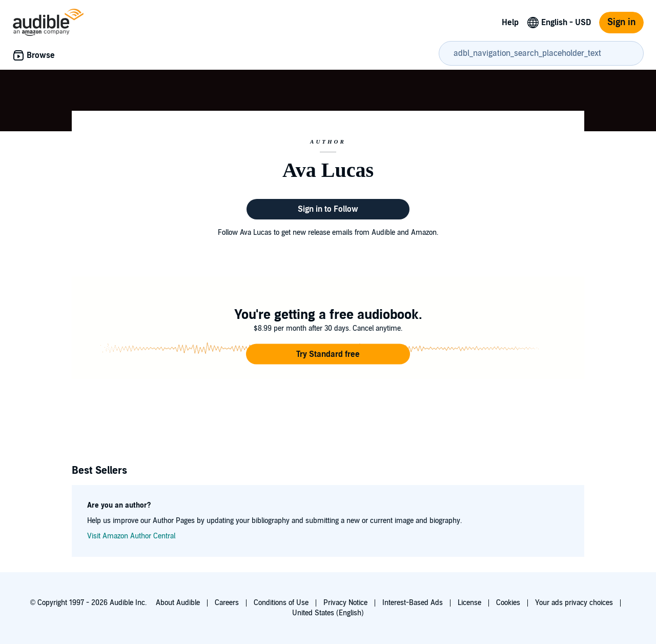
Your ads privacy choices (574, 603)
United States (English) (328, 613)
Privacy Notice (345, 603)
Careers (227, 603)
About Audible (178, 603)
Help (510, 23)
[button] (328, 354)
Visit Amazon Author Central (131, 536)
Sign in (621, 22)
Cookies (508, 603)
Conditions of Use (281, 603)
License (469, 603)
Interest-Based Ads (413, 603)
